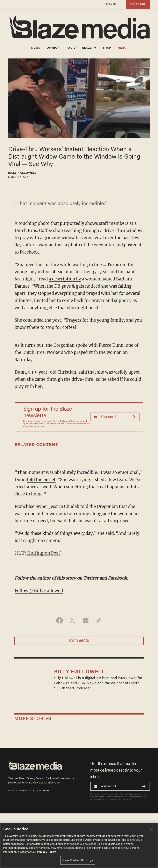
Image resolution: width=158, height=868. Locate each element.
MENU (122, 48)
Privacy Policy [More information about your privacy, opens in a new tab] (46, 852)
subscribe (138, 5)
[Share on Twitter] (73, 620)
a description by (65, 279)
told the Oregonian (99, 506)
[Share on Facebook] (60, 620)
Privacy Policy (59, 421)
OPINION (53, 48)
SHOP (107, 48)
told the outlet (41, 480)
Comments (79, 641)
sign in (111, 5)
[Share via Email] (85, 620)
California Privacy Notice (60, 778)
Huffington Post (44, 553)
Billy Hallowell (23, 173)
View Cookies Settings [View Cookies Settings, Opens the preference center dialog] (78, 860)
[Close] (151, 829)
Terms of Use (76, 421)
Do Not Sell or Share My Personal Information (35, 783)
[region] (79, 845)
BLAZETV (89, 48)
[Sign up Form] (115, 417)
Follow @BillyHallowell (39, 591)
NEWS (36, 48)
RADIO (71, 48)
